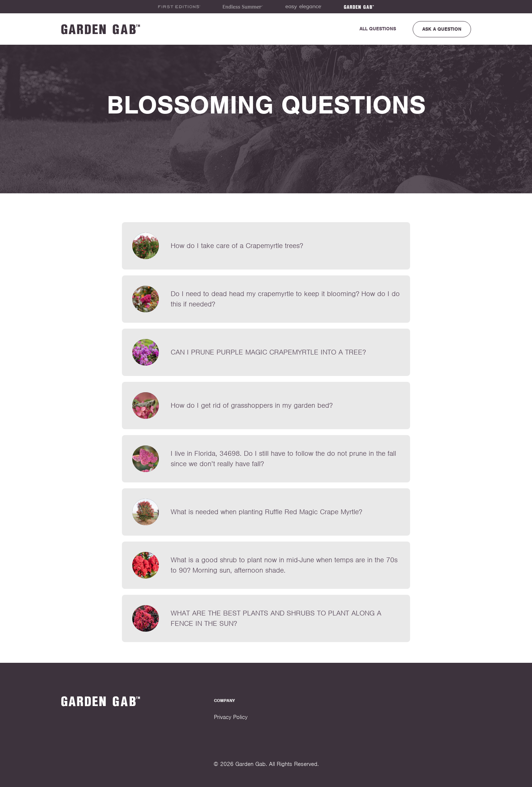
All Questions (378, 29)
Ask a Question (442, 29)
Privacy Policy (231, 717)
